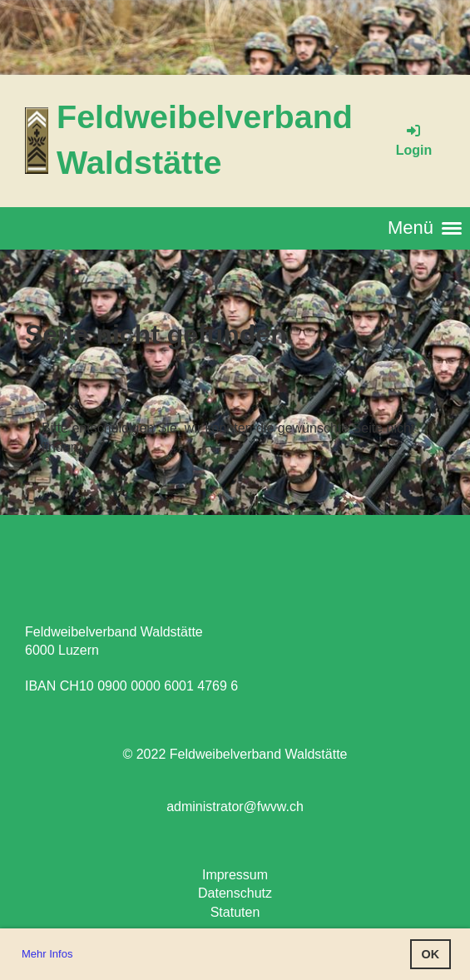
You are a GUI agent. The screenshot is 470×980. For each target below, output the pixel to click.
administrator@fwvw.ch (235, 807)
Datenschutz (235, 893)
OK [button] (431, 954)
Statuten (235, 912)
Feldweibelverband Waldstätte (205, 139)
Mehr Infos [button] (47, 954)
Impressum (235, 875)
